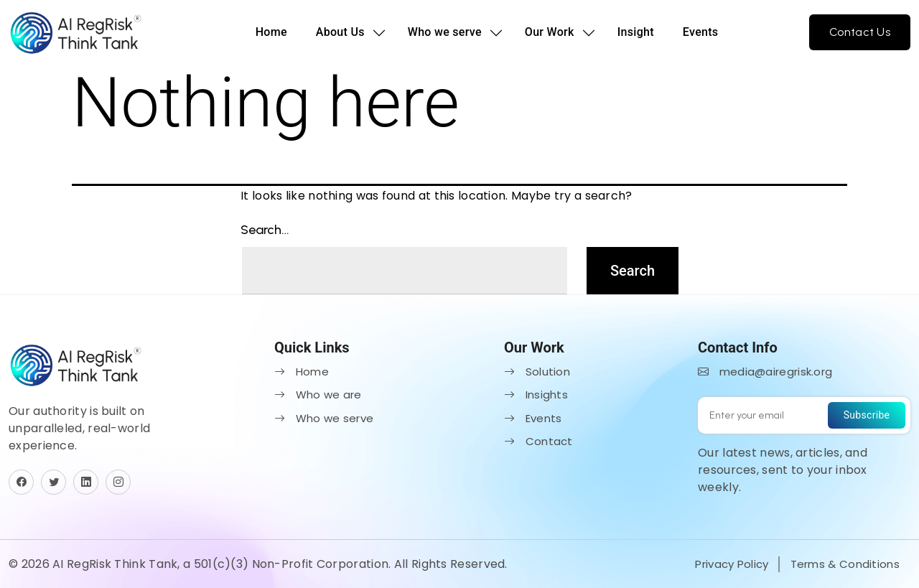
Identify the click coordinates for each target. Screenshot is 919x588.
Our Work (550, 32)
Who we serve (445, 32)
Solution (537, 372)
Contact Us (860, 32)
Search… (265, 230)
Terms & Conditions (845, 564)
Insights (536, 395)
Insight (636, 32)
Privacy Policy (732, 564)
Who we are (318, 395)
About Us (340, 32)
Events (701, 32)
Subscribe (867, 415)
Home (271, 32)
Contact (538, 441)
